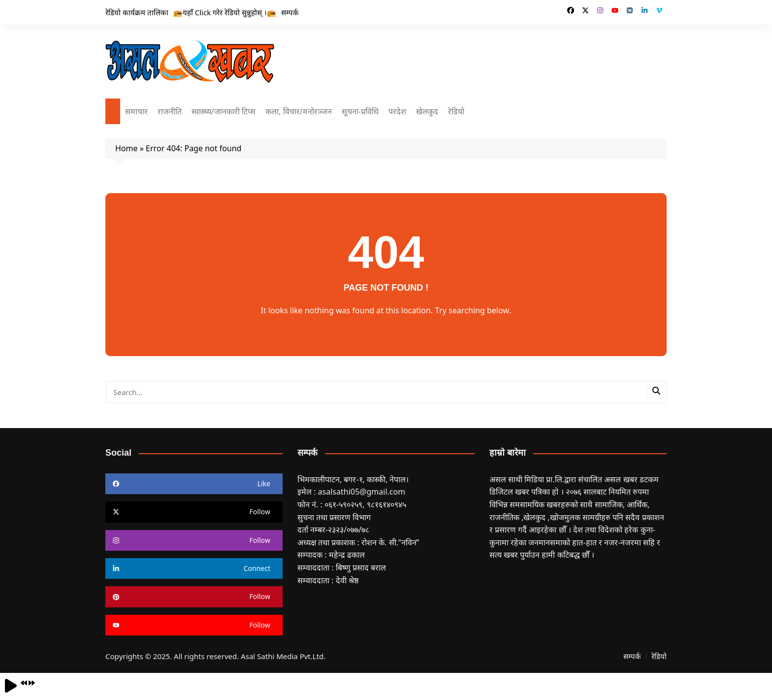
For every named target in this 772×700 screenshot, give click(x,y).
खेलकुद (427, 111)
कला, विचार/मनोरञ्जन (298, 111)
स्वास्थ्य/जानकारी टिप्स (224, 111)
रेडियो (456, 111)
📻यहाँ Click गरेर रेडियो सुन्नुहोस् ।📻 (225, 12)
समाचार (136, 111)
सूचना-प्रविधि (360, 111)
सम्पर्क (290, 12)
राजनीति (170, 111)
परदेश (397, 111)
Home (127, 148)
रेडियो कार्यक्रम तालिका (137, 12)
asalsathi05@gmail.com (362, 492)
